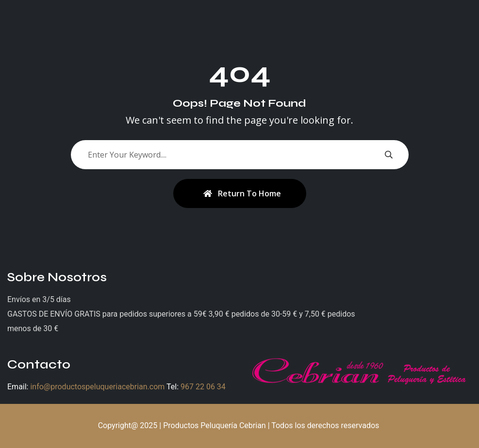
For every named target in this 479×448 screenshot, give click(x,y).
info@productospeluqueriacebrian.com (97, 387)
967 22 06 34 (203, 387)
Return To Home (242, 193)
